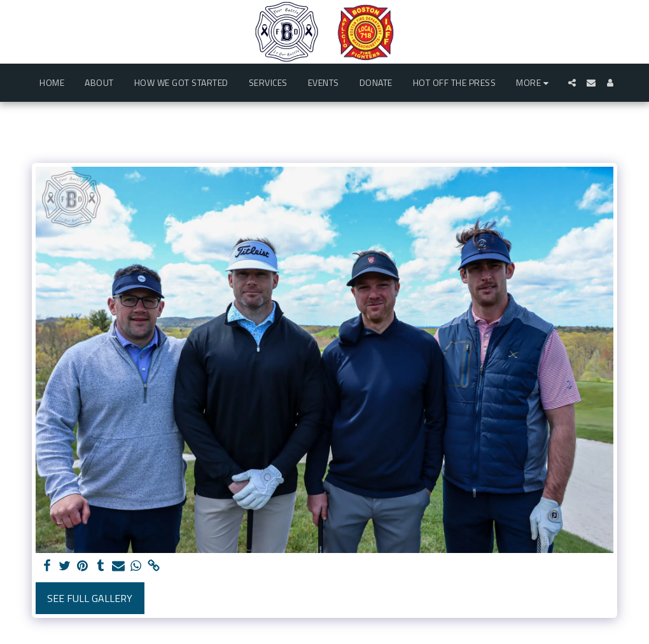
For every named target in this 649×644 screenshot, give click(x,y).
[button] (572, 83)
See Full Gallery (90, 598)
